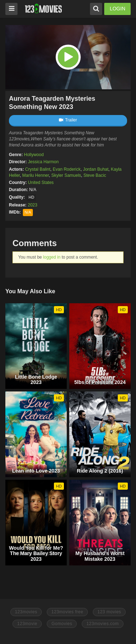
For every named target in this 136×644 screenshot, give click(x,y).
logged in (52, 257)
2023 (33, 205)
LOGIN (117, 9)
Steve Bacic (95, 175)
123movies (26, 612)
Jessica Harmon (43, 162)
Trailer (68, 120)
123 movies (109, 612)
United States (41, 183)
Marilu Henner (36, 175)
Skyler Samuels (66, 175)
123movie (27, 624)
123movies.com (103, 624)
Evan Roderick (67, 169)
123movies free (67, 612)
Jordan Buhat (95, 169)
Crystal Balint (38, 169)
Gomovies (62, 624)
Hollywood (34, 155)
